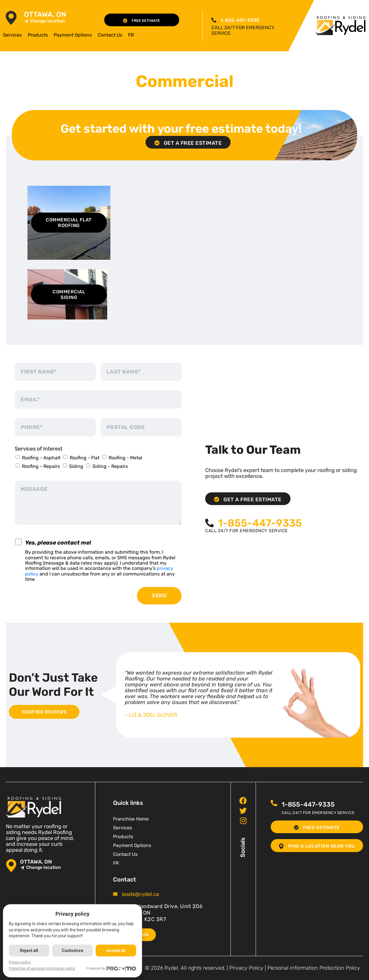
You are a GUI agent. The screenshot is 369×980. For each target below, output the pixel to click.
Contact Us (110, 35)
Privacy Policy (246, 968)
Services (12, 35)
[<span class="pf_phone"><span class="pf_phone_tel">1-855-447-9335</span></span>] (214, 20)
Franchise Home (131, 819)
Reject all (29, 951)
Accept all (117, 951)
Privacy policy (20, 962)
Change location (44, 21)
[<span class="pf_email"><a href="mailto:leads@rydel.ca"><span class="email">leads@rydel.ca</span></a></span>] (115, 894)
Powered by (112, 969)
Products (38, 35)
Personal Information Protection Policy (314, 968)
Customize (73, 951)
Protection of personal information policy (42, 969)
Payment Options (73, 35)
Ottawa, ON (45, 15)
